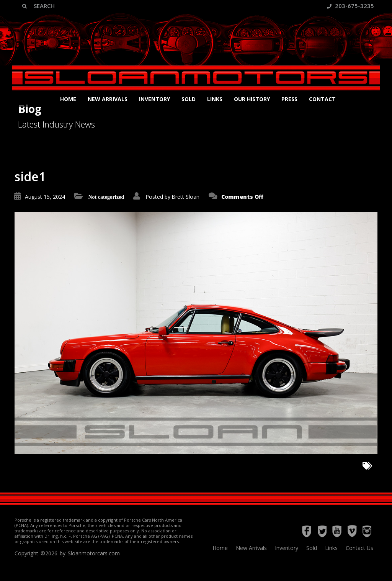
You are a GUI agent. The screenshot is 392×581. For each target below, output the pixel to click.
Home (68, 99)
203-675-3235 (350, 6)
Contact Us (359, 548)
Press (289, 99)
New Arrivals (108, 99)
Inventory (154, 99)
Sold (189, 99)
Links (215, 99)
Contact (322, 99)
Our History (252, 99)
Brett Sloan (185, 197)
